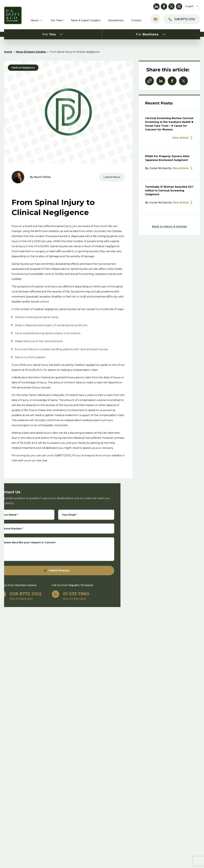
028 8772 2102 (182, 19)
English (189, 6)
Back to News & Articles (169, 227)
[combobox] (192, 6)
